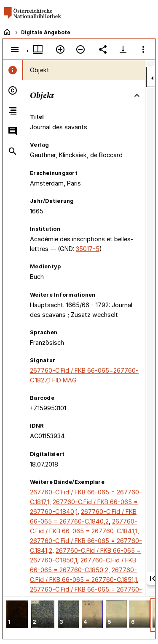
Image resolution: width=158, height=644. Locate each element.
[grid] (79, 618)
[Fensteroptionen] (143, 49)
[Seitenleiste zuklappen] (153, 78)
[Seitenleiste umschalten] (15, 49)
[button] (17, 615)
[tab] (13, 70)
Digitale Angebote (46, 32)
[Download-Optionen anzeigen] (123, 49)
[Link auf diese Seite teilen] (103, 49)
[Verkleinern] (80, 49)
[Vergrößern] (60, 49)
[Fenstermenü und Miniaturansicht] (38, 49)
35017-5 (88, 249)
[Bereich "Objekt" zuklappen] (137, 96)
